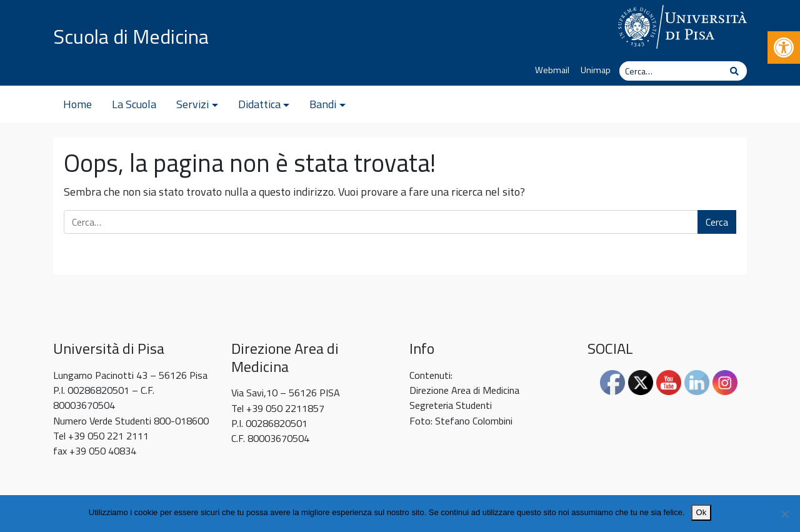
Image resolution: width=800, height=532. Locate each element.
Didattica (259, 104)
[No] (784, 514)
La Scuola (134, 104)
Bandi (323, 104)
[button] (784, 48)
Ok (702, 512)
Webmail (552, 70)
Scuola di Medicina (131, 36)
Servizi (192, 104)
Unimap (596, 70)
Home (77, 104)
